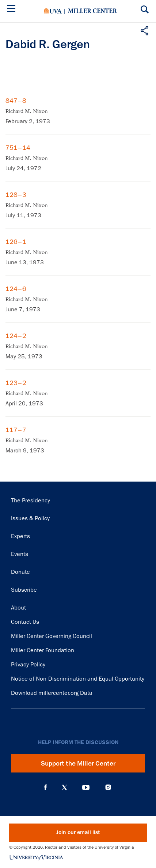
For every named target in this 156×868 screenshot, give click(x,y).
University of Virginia (53, 11)
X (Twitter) (64, 787)
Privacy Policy (28, 665)
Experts (20, 536)
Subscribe (24, 590)
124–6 (16, 289)
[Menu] (13, 10)
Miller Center (92, 11)
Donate (20, 572)
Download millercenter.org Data (52, 693)
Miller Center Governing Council (52, 636)
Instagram (108, 787)
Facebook (45, 787)
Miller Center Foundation (43, 650)
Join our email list (78, 832)
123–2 (16, 383)
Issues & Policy (30, 518)
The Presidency (31, 501)
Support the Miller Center (78, 763)
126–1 (16, 242)
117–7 (16, 430)
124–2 (16, 336)
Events (20, 554)
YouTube (86, 787)
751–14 (18, 148)
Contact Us (25, 622)
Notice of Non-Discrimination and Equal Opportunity (78, 679)
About (18, 608)
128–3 (16, 195)
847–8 (16, 101)
